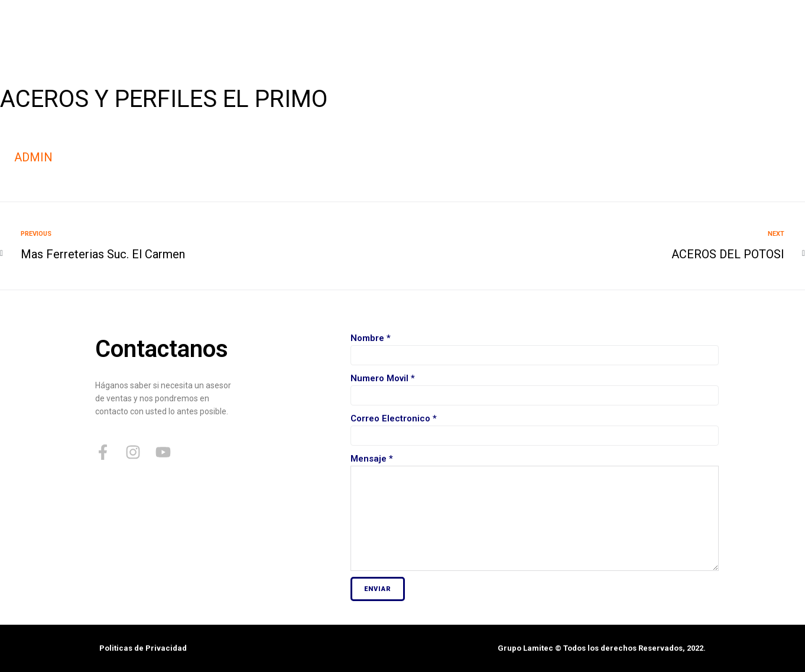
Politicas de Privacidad (143, 648)
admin (33, 157)
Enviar (378, 589)
